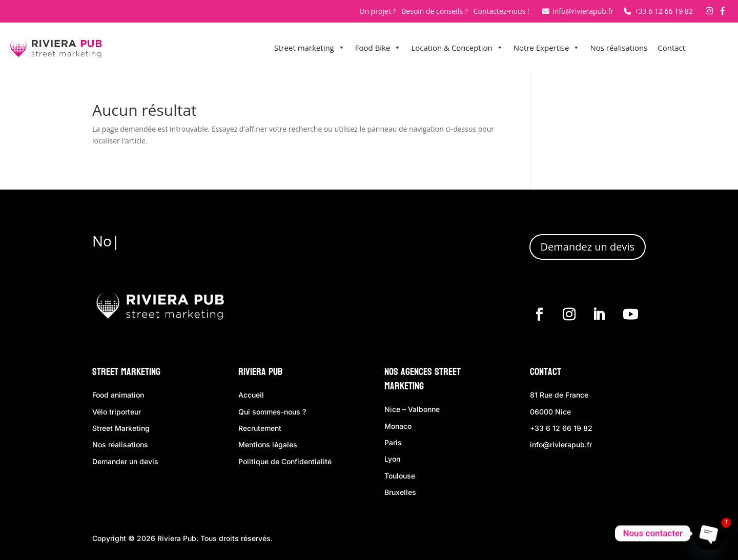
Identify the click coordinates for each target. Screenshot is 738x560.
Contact (671, 48)
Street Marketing (126, 372)
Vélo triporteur (117, 412)
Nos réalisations (619, 48)
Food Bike (378, 48)
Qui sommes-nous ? (272, 412)
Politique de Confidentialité (285, 461)
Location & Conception (457, 48)
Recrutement (260, 428)
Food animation (118, 395)
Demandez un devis (588, 247)
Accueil (251, 395)
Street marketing (310, 48)
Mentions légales (268, 444)
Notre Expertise (547, 48)
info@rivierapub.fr (578, 11)
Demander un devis (125, 461)
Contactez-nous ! (501, 11)
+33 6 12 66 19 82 (658, 11)
